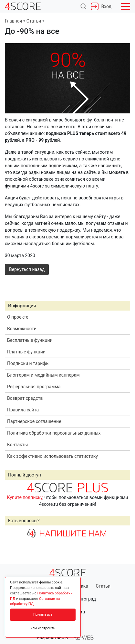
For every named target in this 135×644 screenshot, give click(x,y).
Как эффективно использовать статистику (52, 456)
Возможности (22, 329)
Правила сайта (23, 410)
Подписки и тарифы (28, 363)
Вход (101, 6)
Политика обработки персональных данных (54, 433)
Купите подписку (25, 497)
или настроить (43, 628)
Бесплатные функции (30, 340)
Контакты (17, 445)
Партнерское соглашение (34, 421)
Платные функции (26, 352)
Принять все (43, 615)
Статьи (103, 586)
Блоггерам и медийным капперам (43, 375)
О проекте (18, 317)
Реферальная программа (34, 387)
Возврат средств (25, 398)
